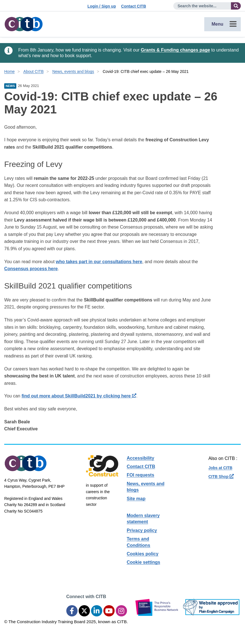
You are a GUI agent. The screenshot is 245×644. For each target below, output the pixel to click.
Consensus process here (31, 269)
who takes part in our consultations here (99, 262)
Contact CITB (134, 6)
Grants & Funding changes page (175, 50)
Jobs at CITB (221, 468)
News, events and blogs (73, 71)
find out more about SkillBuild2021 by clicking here (79, 396)
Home (9, 71)
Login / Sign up (102, 6)
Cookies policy (143, 554)
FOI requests (140, 475)
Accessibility (140, 458)
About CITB (33, 71)
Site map (136, 499)
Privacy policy (142, 530)
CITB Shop (221, 477)
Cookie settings (143, 562)
